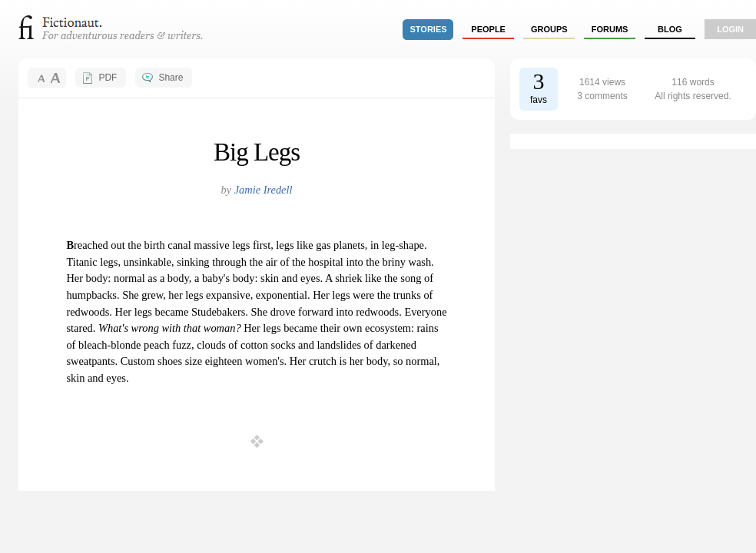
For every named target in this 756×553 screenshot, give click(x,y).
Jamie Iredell (264, 190)
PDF (108, 78)
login (730, 29)
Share (171, 78)
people (488, 29)
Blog (670, 29)
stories (429, 29)
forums (610, 29)
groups (549, 29)
